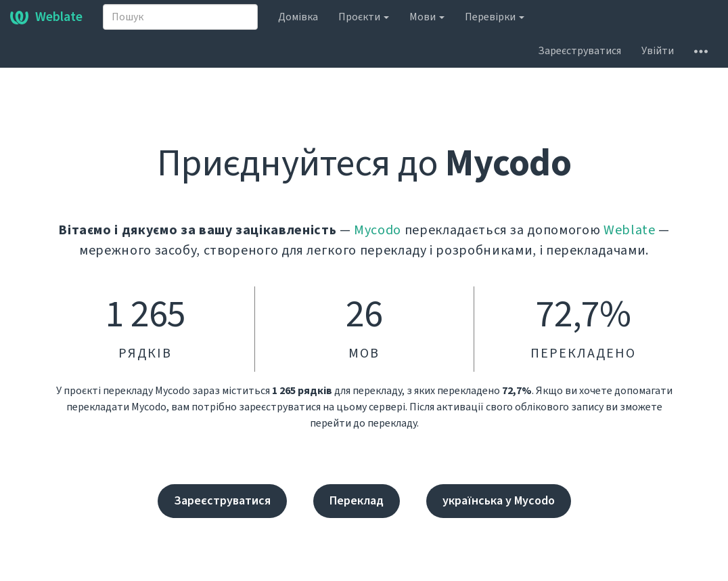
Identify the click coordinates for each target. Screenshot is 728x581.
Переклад (357, 501)
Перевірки (495, 17)
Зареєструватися (579, 51)
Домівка (298, 17)
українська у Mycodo (499, 501)
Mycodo (378, 230)
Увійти (658, 51)
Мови (427, 17)
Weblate (46, 17)
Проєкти (364, 17)
